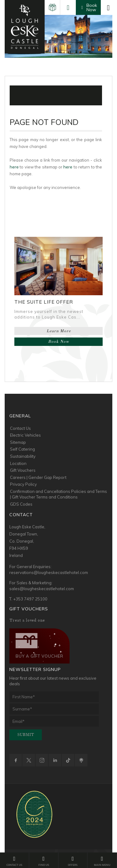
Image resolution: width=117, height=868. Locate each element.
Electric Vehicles (25, 435)
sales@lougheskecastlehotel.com (42, 589)
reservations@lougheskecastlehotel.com (49, 572)
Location (18, 463)
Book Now (59, 342)
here (14, 167)
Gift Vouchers (23, 470)
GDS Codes (21, 504)
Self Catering (22, 449)
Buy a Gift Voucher (39, 646)
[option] (58, 36)
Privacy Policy (23, 484)
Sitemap (18, 442)
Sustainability (23, 456)
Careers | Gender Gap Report (38, 477)
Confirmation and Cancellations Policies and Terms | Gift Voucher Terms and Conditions (58, 494)
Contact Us (20, 428)
